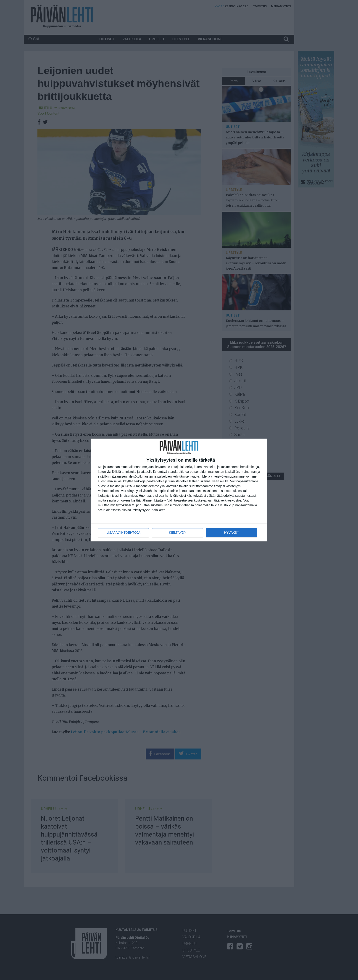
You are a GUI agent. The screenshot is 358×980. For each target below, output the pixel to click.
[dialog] (179, 490)
